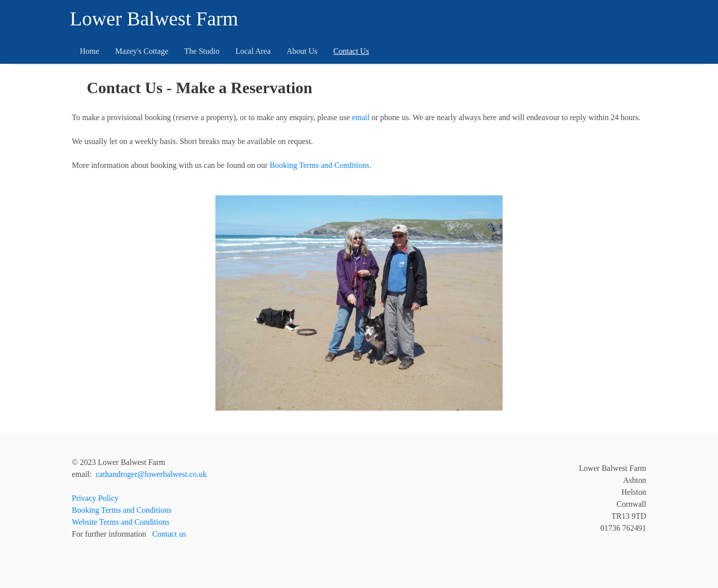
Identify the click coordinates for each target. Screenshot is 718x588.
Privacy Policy (95, 498)
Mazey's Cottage (142, 51)
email (361, 117)
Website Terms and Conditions (121, 522)
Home (90, 51)
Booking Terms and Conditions (122, 510)
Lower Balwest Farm (154, 19)
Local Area (253, 51)
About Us (302, 51)
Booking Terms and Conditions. (321, 165)
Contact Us (352, 51)
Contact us (169, 534)
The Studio (202, 51)
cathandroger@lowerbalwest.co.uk (151, 474)
